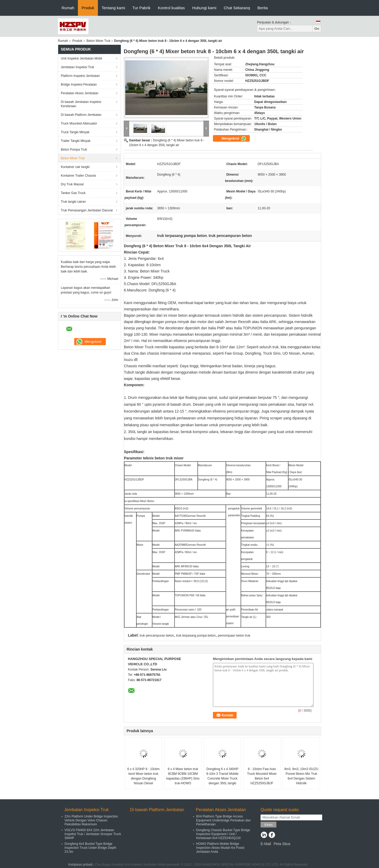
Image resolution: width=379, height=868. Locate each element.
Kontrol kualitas (171, 8)
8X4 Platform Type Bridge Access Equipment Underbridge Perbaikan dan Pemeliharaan (223, 820)
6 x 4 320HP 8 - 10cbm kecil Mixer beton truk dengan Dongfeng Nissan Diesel (144, 776)
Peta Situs (282, 844)
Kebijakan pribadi (80, 865)
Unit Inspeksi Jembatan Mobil (81, 58)
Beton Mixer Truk (99, 41)
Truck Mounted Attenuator (79, 123)
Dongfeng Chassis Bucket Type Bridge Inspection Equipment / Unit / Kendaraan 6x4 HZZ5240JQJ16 (223, 834)
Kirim (268, 825)
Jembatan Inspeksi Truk (78, 67)
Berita (263, 8)
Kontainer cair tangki (75, 167)
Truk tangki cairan (73, 202)
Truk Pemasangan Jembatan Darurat (87, 210)
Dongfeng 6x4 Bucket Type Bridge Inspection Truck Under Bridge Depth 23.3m (90, 848)
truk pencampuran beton (157, 636)
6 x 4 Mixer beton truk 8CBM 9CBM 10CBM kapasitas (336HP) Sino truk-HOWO (183, 776)
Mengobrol (234, 138)
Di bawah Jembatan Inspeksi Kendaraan (81, 104)
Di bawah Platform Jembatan (81, 115)
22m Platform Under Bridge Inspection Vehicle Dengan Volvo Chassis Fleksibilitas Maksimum (91, 820)
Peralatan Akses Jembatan (80, 93)
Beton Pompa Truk (74, 150)
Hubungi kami (204, 8)
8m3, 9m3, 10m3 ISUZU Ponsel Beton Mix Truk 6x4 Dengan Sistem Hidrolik (301, 776)
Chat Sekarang (237, 8)
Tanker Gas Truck (73, 193)
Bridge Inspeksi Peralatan (79, 85)
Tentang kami (113, 8)
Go (317, 29)
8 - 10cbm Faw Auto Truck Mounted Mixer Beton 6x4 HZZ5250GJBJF (262, 776)
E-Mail (266, 844)
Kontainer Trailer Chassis (78, 176)
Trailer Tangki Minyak (76, 141)
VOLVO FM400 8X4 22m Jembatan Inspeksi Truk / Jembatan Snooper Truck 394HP (93, 834)
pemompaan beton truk (234, 636)
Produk (88, 8)
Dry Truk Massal (72, 184)
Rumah (68, 8)
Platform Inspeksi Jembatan (80, 76)
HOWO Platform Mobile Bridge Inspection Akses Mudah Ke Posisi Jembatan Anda (220, 848)
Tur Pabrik (141, 8)
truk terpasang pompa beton (196, 636)
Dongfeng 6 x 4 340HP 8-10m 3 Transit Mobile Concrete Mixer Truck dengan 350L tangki (222, 776)
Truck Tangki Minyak (75, 132)
